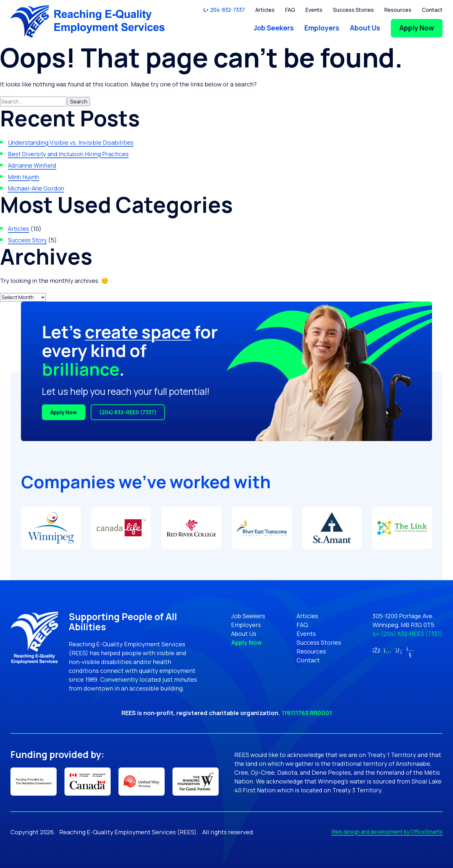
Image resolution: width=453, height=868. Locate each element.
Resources (398, 10)
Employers (322, 28)
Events (314, 10)
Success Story (28, 240)
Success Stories (353, 10)
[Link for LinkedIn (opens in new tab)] (399, 650)
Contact (432, 10)
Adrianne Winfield (33, 165)
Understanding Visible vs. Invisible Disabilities (72, 142)
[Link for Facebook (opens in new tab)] (376, 650)
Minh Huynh (24, 177)
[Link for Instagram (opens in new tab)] (387, 650)
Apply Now (417, 28)
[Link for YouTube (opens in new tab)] (410, 655)
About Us (365, 28)
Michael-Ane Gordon (36, 188)
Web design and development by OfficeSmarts (387, 832)
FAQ (290, 10)
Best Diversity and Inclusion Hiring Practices (70, 154)
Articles (265, 10)
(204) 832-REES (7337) (128, 412)
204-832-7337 (224, 10)
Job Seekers (274, 28)
